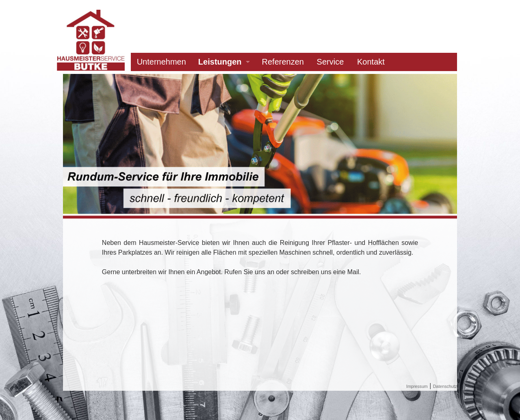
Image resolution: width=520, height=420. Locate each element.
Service (330, 62)
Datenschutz (445, 386)
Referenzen (283, 62)
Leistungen (220, 62)
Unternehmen (161, 62)
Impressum (417, 386)
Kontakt (371, 62)
